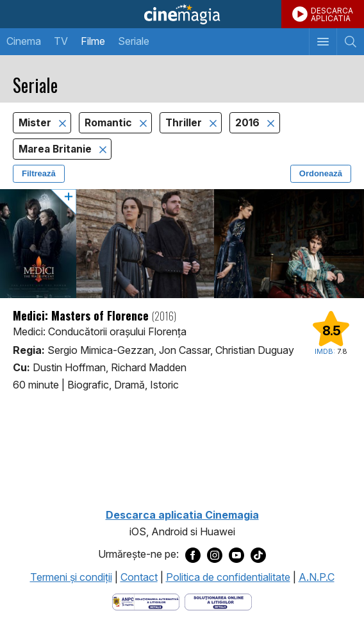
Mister (36, 123)
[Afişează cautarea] (350, 42)
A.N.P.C (317, 577)
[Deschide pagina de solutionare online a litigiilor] (218, 601)
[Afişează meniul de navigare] (323, 42)
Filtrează (39, 173)
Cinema (24, 41)
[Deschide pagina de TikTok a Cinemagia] (258, 555)
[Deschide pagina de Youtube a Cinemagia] (236, 555)
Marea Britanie (56, 149)
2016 (249, 123)
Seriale (134, 41)
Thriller (185, 123)
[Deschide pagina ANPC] (146, 601)
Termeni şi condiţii (71, 577)
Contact (139, 577)
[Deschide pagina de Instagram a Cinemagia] (215, 555)
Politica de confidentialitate (228, 577)
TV (61, 41)
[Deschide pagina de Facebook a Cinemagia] (193, 555)
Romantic (110, 123)
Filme (93, 41)
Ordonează (321, 173)
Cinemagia (182, 14)
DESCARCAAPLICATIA (332, 14)
